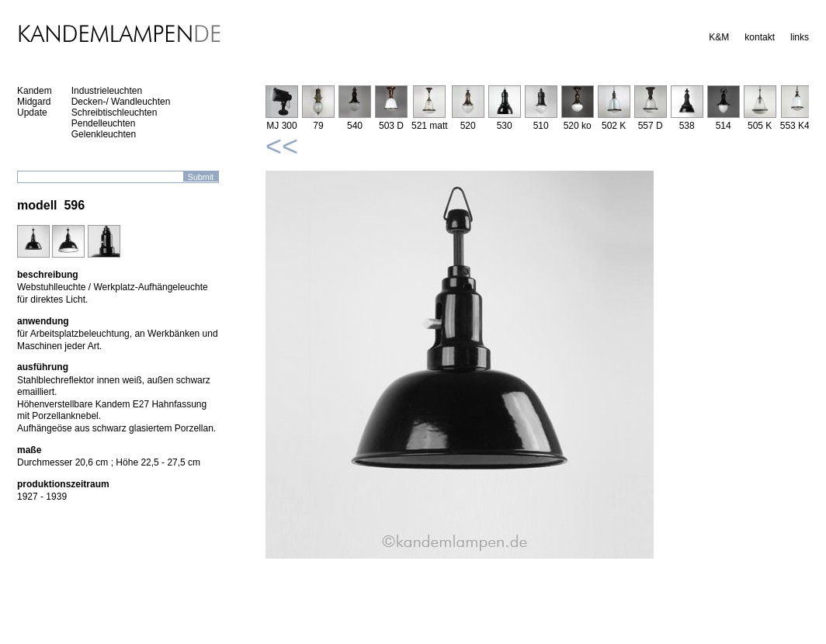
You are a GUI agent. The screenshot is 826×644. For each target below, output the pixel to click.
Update (32, 113)
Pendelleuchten (104, 123)
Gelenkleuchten (104, 134)
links (800, 37)
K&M (719, 37)
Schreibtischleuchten (115, 113)
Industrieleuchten (107, 91)
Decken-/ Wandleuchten (121, 102)
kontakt (760, 37)
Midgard (34, 102)
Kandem (35, 91)
